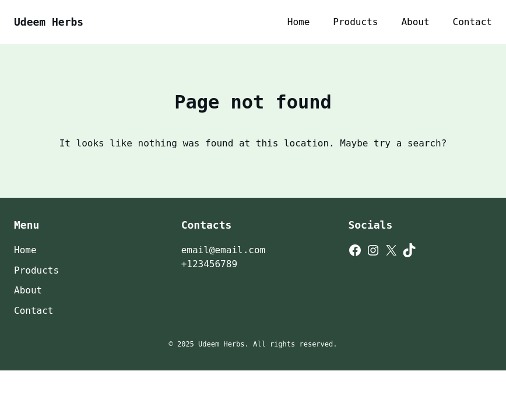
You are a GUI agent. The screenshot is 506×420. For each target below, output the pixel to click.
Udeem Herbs (49, 22)
